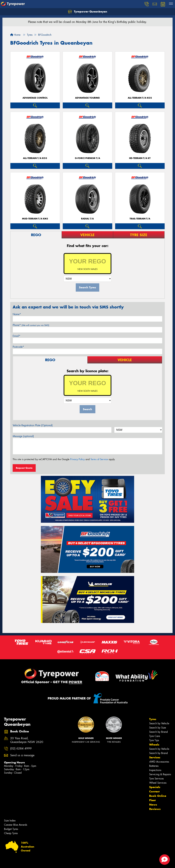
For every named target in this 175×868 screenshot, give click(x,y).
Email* (16, 336)
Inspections (155, 770)
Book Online (158, 796)
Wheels (154, 745)
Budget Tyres (11, 829)
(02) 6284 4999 (21, 749)
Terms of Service (99, 459)
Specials (155, 787)
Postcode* (18, 347)
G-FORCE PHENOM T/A (87, 158)
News (153, 805)
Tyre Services (156, 779)
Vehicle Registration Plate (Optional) (33, 425)
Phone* (31, 325)
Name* (17, 314)
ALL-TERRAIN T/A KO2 (140, 98)
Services (155, 757)
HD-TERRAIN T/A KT (140, 158)
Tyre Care (155, 736)
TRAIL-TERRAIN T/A (140, 219)
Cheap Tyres (11, 833)
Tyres (153, 719)
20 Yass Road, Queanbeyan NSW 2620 (27, 740)
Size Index (10, 821)
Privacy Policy (77, 459)
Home (15, 35)
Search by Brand (158, 732)
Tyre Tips (154, 740)
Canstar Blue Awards (16, 825)
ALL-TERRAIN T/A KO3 (35, 158)
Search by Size (158, 728)
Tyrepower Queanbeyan (88, 12)
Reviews (155, 809)
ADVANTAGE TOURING (87, 98)
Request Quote (24, 468)
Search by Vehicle (159, 723)
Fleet (152, 800)
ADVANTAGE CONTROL (35, 98)
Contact (154, 791)
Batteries (154, 766)
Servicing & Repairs (160, 774)
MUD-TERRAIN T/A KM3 (35, 219)
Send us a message (22, 755)
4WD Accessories (159, 762)
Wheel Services (158, 783)
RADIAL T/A (87, 219)
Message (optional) (23, 436)
